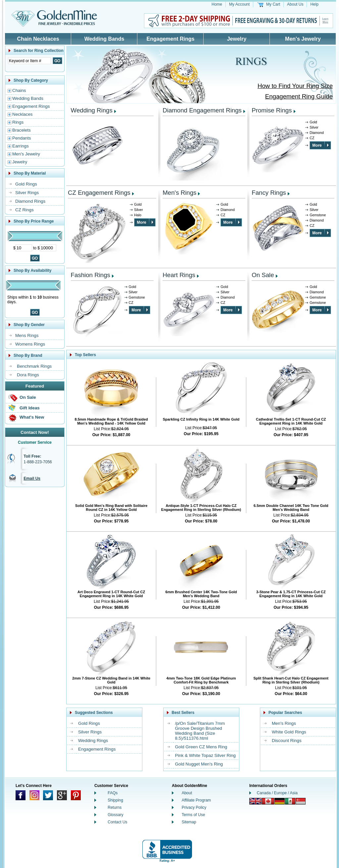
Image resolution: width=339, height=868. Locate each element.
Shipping (115, 800)
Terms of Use (194, 815)
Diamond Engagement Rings (202, 110)
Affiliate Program (196, 800)
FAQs (113, 793)
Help (314, 4)
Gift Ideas (30, 408)
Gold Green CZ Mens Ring (201, 747)
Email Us (32, 478)
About (187, 793)
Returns (115, 807)
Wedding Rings (92, 110)
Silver (314, 127)
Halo (138, 215)
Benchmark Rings (34, 366)
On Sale (28, 397)
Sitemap (189, 822)
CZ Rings (24, 210)
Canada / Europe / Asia (277, 793)
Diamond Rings (30, 201)
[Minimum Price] (24, 248)
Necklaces (22, 114)
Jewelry (237, 39)
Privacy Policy (194, 807)
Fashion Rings (91, 275)
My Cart (273, 4)
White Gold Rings (289, 732)
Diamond (317, 133)
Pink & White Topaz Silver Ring (205, 755)
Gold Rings (26, 184)
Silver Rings (27, 193)
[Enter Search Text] (29, 61)
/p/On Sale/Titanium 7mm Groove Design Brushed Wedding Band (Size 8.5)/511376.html (200, 731)
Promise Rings (272, 110)
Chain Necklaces (38, 39)
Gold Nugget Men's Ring (199, 764)
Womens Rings (30, 344)
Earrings (21, 146)
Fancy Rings (269, 193)
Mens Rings (27, 335)
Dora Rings (28, 375)
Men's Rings (179, 193)
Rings (18, 122)
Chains (19, 90)
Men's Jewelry (303, 39)
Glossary (115, 815)
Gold (313, 122)
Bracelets (22, 130)
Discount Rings (287, 741)
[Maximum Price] (48, 248)
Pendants (22, 138)
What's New (32, 417)
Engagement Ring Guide (299, 96)
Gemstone (318, 215)
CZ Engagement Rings (99, 193)
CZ (312, 138)
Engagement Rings (171, 39)
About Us (295, 4)
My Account (239, 4)
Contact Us (117, 822)
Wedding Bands (104, 39)
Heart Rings (179, 275)
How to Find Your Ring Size (295, 86)
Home (217, 4)
